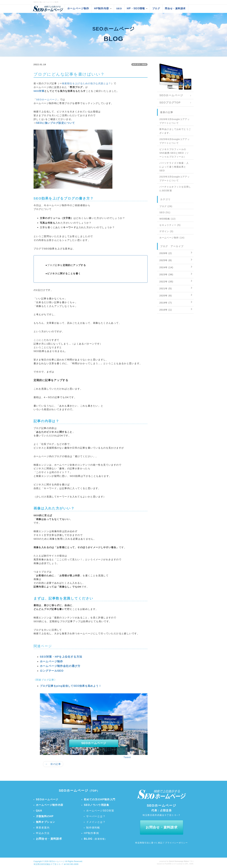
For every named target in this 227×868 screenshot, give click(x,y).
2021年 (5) (166, 288)
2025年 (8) (166, 260)
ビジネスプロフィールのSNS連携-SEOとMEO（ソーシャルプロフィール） (174, 153)
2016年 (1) (166, 310)
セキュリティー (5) (170, 225)
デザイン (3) (166, 231)
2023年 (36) (166, 274)
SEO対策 (39, 91)
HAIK (191, 864)
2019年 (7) (166, 303)
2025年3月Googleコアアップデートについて (175, 179)
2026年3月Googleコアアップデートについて (175, 121)
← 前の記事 (53, 764)
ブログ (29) (166, 206)
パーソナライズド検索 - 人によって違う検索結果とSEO (174, 167)
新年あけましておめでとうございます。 (175, 131)
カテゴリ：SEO (139, 64)
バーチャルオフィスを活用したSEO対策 (175, 189)
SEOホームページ (47, 99)
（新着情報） (95, 839)
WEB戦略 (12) (167, 219)
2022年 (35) (166, 282)
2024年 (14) (166, 267)
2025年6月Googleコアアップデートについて (175, 141)
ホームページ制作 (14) (172, 238)
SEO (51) (165, 212)
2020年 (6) (166, 296)
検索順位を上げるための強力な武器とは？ (87, 83)
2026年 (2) (166, 253)
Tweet (127, 757)
